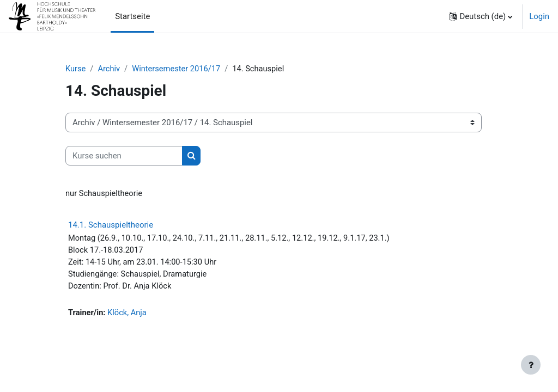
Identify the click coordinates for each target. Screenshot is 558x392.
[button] (481, 16)
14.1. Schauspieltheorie (111, 225)
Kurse (76, 69)
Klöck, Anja (128, 315)
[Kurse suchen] (124, 156)
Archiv (110, 69)
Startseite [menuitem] (132, 16)
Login (539, 16)
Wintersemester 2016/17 (178, 69)
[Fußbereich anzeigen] (531, 365)
